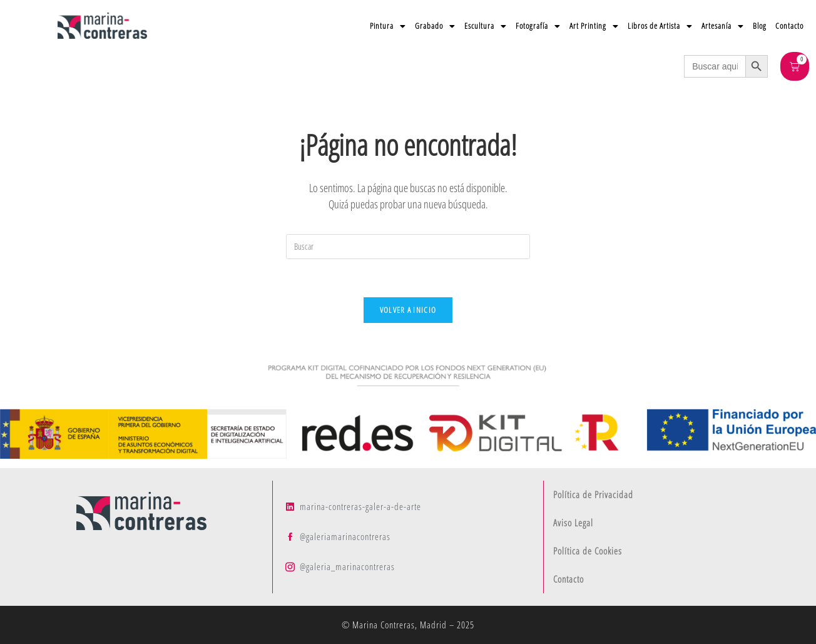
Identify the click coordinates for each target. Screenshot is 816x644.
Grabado (435, 26)
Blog (760, 26)
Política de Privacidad (593, 494)
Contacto (789, 26)
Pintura (388, 26)
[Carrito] (795, 66)
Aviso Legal (573, 523)
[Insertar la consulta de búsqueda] (408, 247)
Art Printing (594, 26)
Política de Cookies (588, 551)
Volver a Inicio (408, 310)
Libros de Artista (660, 26)
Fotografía (538, 26)
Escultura (486, 26)
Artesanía (723, 26)
